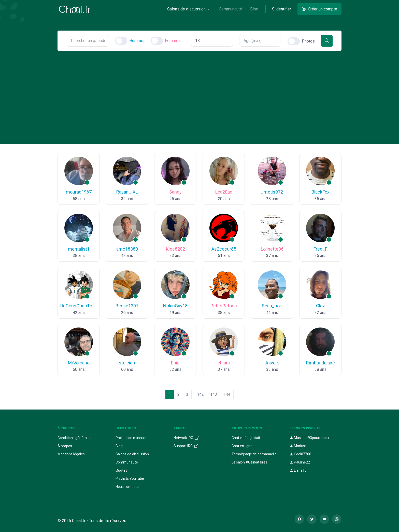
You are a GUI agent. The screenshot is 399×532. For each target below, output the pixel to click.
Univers (272, 363)
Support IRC (186, 446)
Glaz (320, 306)
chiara (224, 363)
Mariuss (298, 446)
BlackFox (320, 192)
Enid (175, 363)
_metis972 (272, 192)
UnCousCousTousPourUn (86, 306)
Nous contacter (128, 487)
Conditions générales (74, 438)
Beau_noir (272, 306)
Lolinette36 (272, 249)
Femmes (173, 41)
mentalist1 (79, 249)
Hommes (137, 41)
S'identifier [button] (282, 9)
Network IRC (186, 438)
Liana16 (298, 470)
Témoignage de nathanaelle (254, 454)
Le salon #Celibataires (249, 462)
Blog (119, 446)
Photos (308, 41)
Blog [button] (254, 9)
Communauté (127, 462)
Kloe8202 (175, 249)
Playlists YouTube (130, 479)
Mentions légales (71, 454)
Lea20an (224, 192)
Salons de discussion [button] (186, 9)
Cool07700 (300, 454)
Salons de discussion (132, 454)
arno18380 (127, 249)
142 (200, 394)
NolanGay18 (175, 306)
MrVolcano (79, 363)
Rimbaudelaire (320, 363)
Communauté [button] (230, 9)
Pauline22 (300, 462)
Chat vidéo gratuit (246, 438)
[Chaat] (75, 9)
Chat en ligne (242, 446)
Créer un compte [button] (319, 9)
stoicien (127, 363)
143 (214, 394)
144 (227, 394)
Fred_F (320, 249)
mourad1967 (79, 192)
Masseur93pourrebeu (309, 438)
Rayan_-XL (127, 192)
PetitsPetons (224, 306)
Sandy (175, 192)
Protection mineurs (131, 438)
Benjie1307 (127, 306)
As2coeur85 (224, 249)
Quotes (121, 470)
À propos (65, 446)
